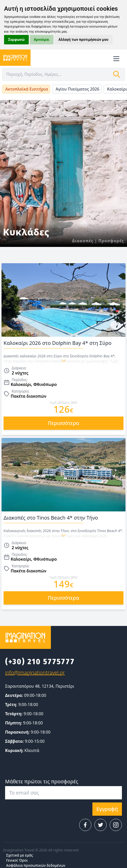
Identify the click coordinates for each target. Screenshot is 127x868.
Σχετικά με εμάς (19, 855)
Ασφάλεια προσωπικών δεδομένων (36, 865)
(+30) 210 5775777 (40, 662)
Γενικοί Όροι (17, 860)
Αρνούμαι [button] (42, 40)
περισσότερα (63, 423)
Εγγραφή (107, 809)
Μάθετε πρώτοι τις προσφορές (42, 781)
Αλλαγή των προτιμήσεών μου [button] (83, 40)
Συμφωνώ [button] (16, 40)
